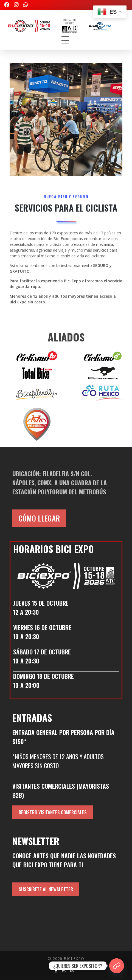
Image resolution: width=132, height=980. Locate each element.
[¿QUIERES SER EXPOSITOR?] (117, 966)
